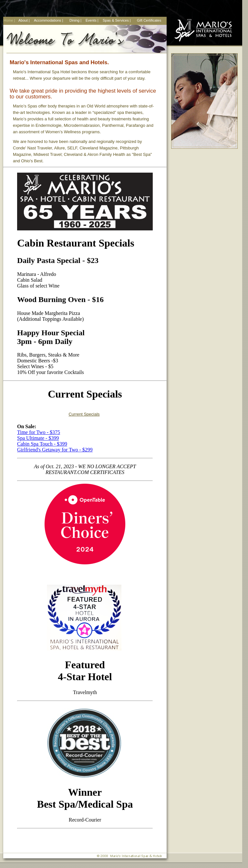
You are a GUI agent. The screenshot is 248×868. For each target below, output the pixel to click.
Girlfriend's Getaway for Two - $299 (55, 450)
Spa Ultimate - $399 (38, 438)
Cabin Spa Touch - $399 (42, 444)
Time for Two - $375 (39, 432)
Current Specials (84, 414)
